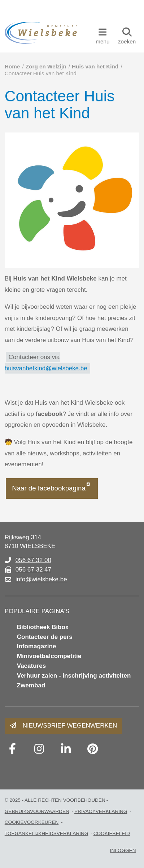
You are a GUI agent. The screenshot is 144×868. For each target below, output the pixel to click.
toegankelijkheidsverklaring (47, 833)
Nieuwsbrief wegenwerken (70, 726)
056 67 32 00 (33, 560)
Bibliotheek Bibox (43, 627)
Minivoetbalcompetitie (49, 656)
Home (12, 66)
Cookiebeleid (112, 833)
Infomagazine (37, 646)
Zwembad (31, 685)
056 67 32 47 (33, 570)
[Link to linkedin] (66, 749)
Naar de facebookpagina (49, 488)
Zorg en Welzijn (46, 66)
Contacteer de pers (45, 637)
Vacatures (31, 666)
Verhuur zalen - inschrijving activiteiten (74, 676)
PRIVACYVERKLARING (101, 811)
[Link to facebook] (13, 749)
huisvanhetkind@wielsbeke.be (46, 368)
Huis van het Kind (95, 66)
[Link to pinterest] (93, 749)
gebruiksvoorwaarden (37, 811)
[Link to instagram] (39, 749)
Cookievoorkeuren (32, 822)
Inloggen (123, 850)
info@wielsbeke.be (41, 579)
